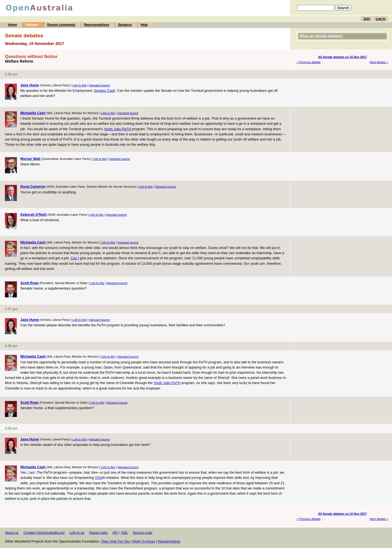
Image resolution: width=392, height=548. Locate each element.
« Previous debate (309, 62)
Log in (381, 19)
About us (12, 533)
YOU (99, 478)
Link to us (77, 533)
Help (144, 25)
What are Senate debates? (321, 36)
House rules (98, 533)
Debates (32, 25)
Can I (75, 258)
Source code (143, 533)
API (115, 533)
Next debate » (379, 62)
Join (367, 19)
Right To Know (144, 541)
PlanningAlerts (169, 541)
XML (124, 533)
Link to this (79, 85)
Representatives (97, 25)
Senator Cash (105, 91)
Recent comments (61, 25)
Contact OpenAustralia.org (44, 533)
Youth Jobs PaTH (117, 129)
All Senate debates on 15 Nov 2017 (343, 57)
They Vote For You (115, 541)
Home (12, 25)
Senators (125, 25)
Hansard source (99, 85)
